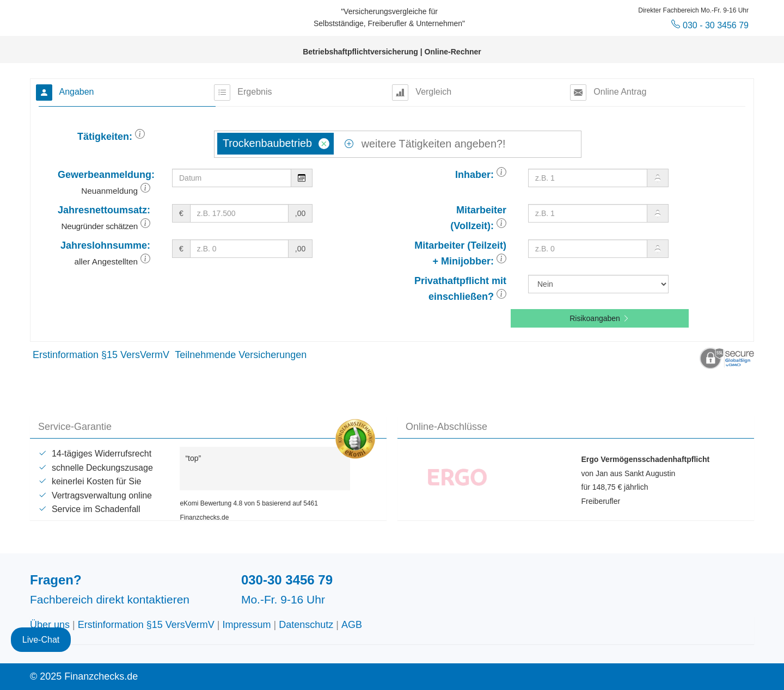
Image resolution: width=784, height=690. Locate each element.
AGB (352, 625)
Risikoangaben (600, 318)
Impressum (247, 625)
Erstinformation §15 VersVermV (101, 355)
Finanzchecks (112, 16)
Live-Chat (41, 633)
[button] (140, 137)
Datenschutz (306, 625)
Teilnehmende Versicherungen (241, 355)
